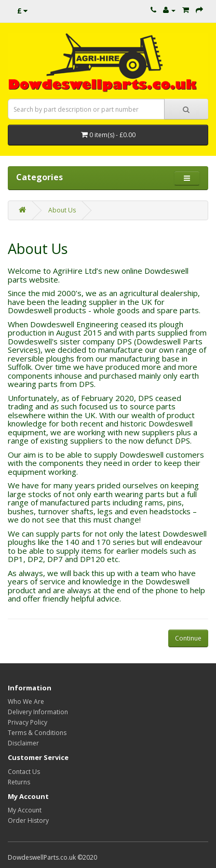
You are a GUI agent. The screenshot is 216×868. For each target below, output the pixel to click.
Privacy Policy (28, 722)
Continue (188, 638)
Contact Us (24, 772)
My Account (25, 810)
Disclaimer (23, 743)
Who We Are (26, 702)
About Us (62, 210)
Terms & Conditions (37, 733)
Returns (19, 782)
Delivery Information (38, 712)
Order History (28, 820)
